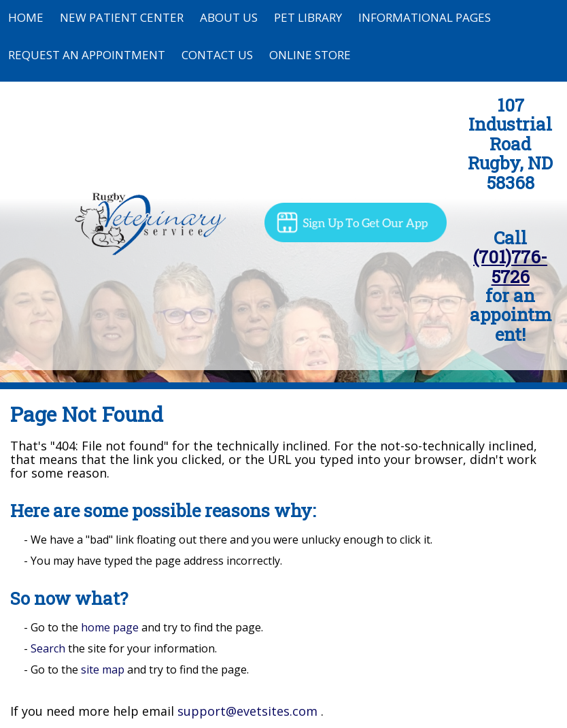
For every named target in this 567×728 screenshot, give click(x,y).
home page (110, 627)
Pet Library (308, 17)
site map (103, 669)
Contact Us (217, 55)
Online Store (310, 55)
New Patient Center (122, 17)
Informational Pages (425, 17)
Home (26, 17)
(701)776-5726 (510, 266)
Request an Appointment (87, 55)
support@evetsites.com (247, 711)
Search (48, 648)
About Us (229, 17)
